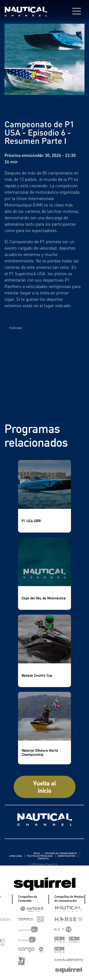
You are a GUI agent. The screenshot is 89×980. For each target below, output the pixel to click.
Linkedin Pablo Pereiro (19, 853)
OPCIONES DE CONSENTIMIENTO (61, 853)
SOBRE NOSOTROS (67, 856)
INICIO (37, 853)
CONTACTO (43, 859)
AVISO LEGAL (16, 856)
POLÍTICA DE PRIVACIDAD (40, 856)
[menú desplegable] (77, 11)
